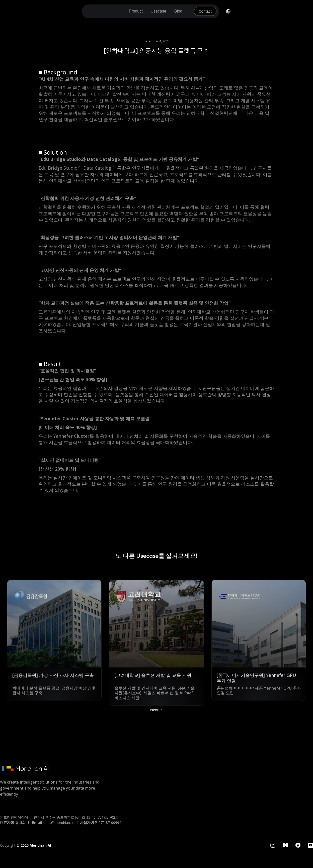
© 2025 (34, 845)
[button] (136, 11)
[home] (105, 11)
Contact (205, 11)
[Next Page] (156, 712)
